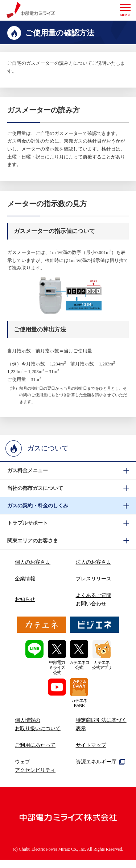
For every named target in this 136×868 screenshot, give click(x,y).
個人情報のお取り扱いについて (38, 724)
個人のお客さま (33, 562)
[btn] (68, 471)
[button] (125, 10)
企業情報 (25, 579)
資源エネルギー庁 (100, 762)
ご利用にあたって (35, 745)
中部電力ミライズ (31, 10)
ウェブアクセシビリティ (35, 766)
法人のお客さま (94, 562)
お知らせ (25, 599)
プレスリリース (94, 579)
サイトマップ (91, 745)
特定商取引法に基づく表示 (101, 724)
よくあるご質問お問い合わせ (94, 599)
